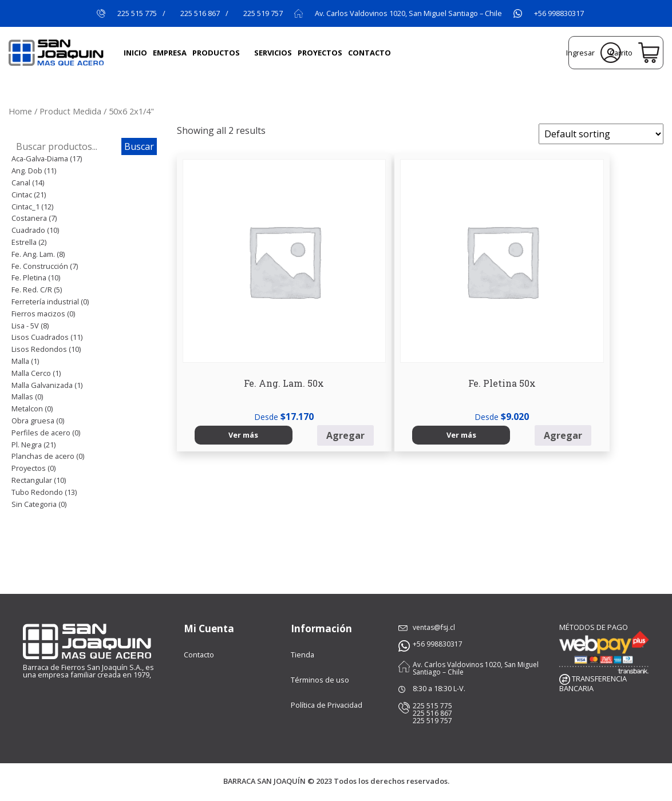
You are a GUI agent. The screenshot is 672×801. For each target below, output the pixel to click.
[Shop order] (601, 134)
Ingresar (593, 53)
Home (20, 111)
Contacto (199, 655)
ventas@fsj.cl (433, 627)
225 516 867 (200, 13)
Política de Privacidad (327, 705)
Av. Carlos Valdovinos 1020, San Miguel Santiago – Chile (408, 13)
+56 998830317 (559, 13)
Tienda (303, 655)
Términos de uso (320, 680)
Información (321, 628)
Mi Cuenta (209, 628)
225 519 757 (263, 13)
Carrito (635, 53)
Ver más (202, 354)
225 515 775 (137, 13)
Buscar (139, 146)
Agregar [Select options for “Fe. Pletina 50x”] (376, 355)
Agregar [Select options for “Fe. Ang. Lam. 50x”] (250, 355)
